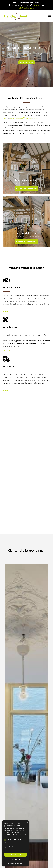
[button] (15, 863)
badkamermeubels (16, 118)
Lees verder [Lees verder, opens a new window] (14, 836)
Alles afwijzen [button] (16, 859)
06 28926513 (37, 5)
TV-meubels (28, 118)
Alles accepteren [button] (15, 855)
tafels (36, 118)
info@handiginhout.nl (27, 8)
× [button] (27, 822)
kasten (5, 118)
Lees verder (7, 311)
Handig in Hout (24, 16)
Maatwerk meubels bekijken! (26, 188)
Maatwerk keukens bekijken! (26, 242)
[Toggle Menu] (50, 16)
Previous (7, 785)
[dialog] (15, 843)
